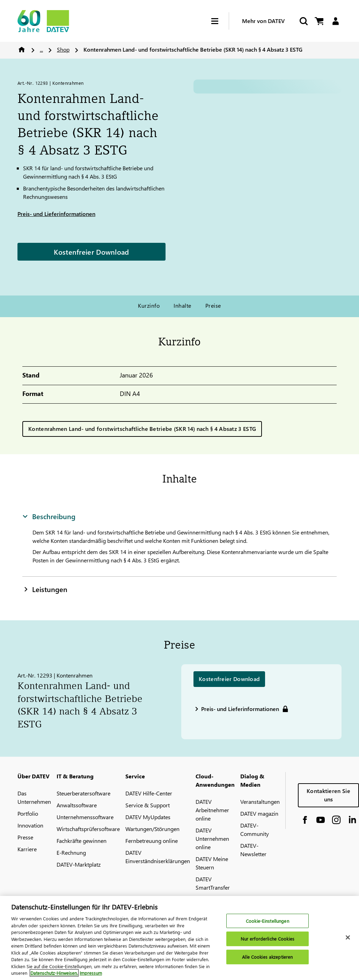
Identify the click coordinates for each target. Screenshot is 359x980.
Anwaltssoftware (77, 805)
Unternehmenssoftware (85, 817)
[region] (179, 938)
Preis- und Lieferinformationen (56, 214)
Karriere (27, 849)
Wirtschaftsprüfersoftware (88, 829)
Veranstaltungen (260, 802)
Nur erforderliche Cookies (268, 939)
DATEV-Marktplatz (79, 864)
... (41, 49)
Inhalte (182, 305)
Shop (63, 49)
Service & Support (148, 805)
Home (22, 50)
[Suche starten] (303, 21)
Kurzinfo (149, 305)
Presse (25, 837)
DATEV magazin (259, 813)
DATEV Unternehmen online (212, 839)
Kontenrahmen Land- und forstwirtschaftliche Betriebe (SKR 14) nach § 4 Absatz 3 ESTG (142, 429)
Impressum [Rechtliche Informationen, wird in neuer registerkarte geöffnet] (91, 973)
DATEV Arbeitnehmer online (212, 810)
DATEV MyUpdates (148, 817)
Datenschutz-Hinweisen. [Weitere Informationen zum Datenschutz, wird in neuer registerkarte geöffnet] (54, 973)
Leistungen (45, 589)
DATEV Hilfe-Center (149, 793)
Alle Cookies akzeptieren (267, 957)
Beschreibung (49, 516)
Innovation (30, 825)
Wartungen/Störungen (152, 829)
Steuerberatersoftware (83, 793)
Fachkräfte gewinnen (82, 841)
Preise (213, 305)
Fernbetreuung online (152, 841)
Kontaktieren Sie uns (328, 795)
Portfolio (28, 813)
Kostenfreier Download (91, 252)
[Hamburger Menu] (220, 21)
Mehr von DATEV (263, 21)
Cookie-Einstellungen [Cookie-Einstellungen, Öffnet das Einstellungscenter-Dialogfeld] (268, 921)
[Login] (335, 21)
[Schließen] (348, 937)
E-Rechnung (71, 852)
